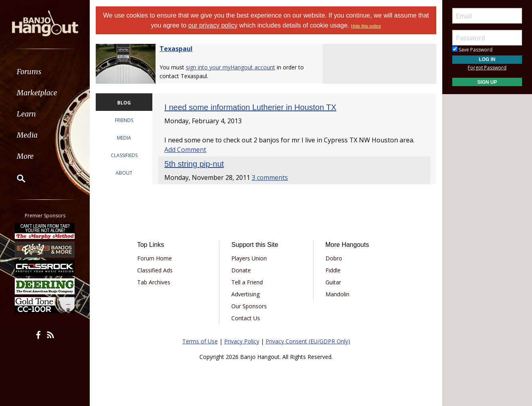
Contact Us (246, 318)
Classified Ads (155, 270)
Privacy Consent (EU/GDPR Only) (308, 341)
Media (27, 135)
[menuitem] (45, 72)
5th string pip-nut (194, 164)
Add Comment (185, 150)
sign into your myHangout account (231, 67)
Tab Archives (154, 282)
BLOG (124, 103)
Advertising (245, 294)
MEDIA (124, 138)
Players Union (249, 258)
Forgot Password (487, 68)
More (25, 156)
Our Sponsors (249, 306)
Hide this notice (366, 26)
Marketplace (37, 93)
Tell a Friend (247, 282)
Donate (241, 270)
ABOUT (124, 173)
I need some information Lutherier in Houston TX (250, 107)
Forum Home (155, 258)
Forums (29, 72)
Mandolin (337, 294)
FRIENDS (124, 120)
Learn (26, 114)
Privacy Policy (242, 341)
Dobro (334, 258)
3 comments (270, 177)
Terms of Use (200, 341)
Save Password (472, 50)
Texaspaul (176, 49)
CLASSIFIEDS (124, 155)
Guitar (333, 282)
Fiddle (333, 270)
